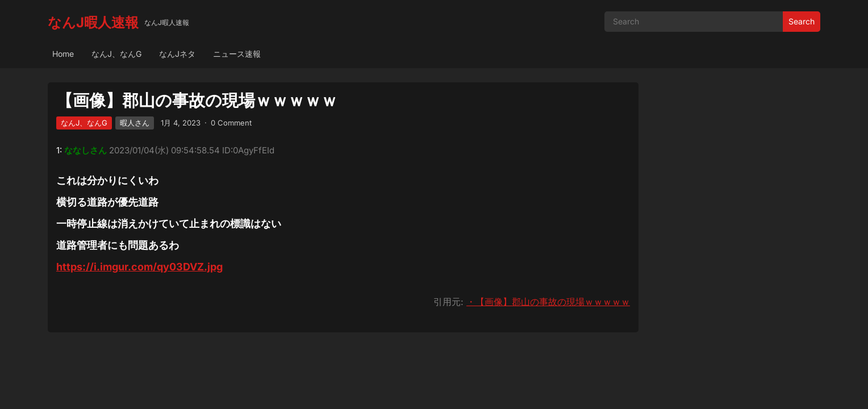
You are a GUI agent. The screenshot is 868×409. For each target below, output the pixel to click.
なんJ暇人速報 (93, 22)
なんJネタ (177, 54)
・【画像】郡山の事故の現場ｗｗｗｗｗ (548, 302)
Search (802, 21)
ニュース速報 (237, 54)
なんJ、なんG (116, 54)
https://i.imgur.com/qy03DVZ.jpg (139, 267)
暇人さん (135, 123)
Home (63, 54)
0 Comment (231, 123)
